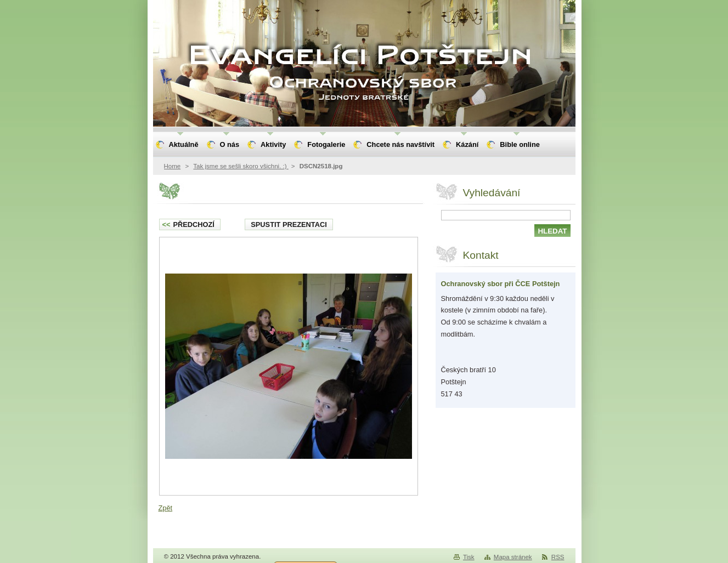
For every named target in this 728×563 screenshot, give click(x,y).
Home (173, 166)
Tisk (469, 557)
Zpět (166, 508)
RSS (558, 557)
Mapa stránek (513, 557)
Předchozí (188, 224)
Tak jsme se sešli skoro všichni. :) (241, 166)
